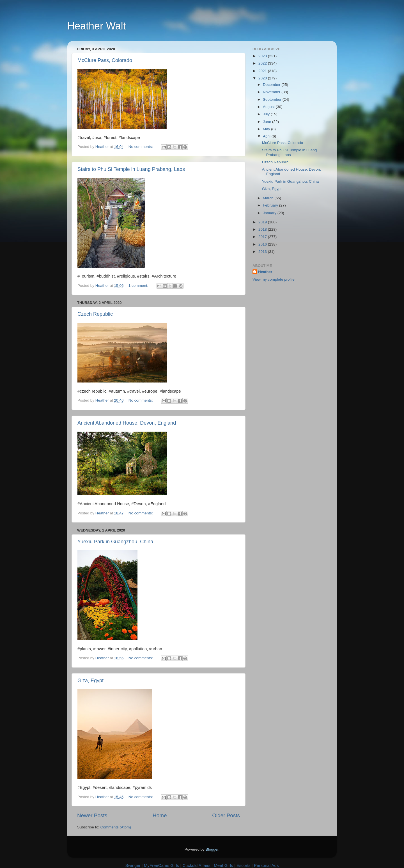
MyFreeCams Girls (161, 865)
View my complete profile (274, 279)
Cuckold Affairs (196, 865)
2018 (263, 229)
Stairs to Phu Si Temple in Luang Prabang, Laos (131, 169)
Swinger (133, 865)
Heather (265, 272)
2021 (263, 71)
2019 (263, 222)
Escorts (244, 865)
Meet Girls (223, 865)
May (267, 129)
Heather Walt (97, 26)
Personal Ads (266, 865)
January (270, 213)
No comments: (141, 147)
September (273, 99)
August (269, 107)
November (272, 92)
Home (160, 815)
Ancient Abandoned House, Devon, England (127, 423)
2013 (263, 252)
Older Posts (226, 815)
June (268, 122)
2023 (263, 56)
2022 (263, 63)
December (272, 85)
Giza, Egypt (90, 681)
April (267, 136)
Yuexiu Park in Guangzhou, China (115, 542)
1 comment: (139, 286)
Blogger (212, 849)
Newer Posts (92, 815)
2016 (263, 244)
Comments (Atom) (116, 827)
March (269, 198)
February (271, 205)
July (267, 114)
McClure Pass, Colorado (105, 60)
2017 (263, 237)
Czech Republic (95, 314)
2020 (263, 78)
